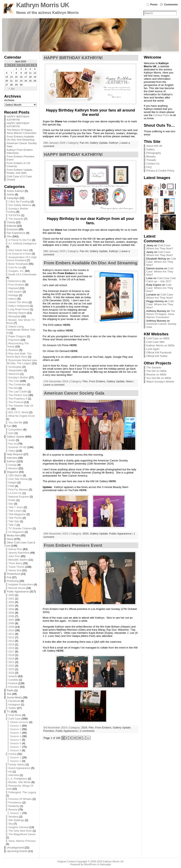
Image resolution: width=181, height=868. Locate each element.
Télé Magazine (17, 514)
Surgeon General (18, 827)
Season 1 (16, 726)
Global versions (19, 722)
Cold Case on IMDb (158, 338)
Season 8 (16, 750)
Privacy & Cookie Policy (160, 171)
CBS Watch (15, 475)
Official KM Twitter (157, 356)
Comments (171, 4)
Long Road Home (19, 309)
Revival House (17, 588)
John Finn (14, 556)
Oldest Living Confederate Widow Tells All (20, 330)
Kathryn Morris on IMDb (160, 345)
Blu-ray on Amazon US (108, 372)
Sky (11, 824)
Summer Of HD (17, 447)
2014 (11, 644)
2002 (11, 602)
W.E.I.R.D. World (18, 412)
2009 (11, 627)
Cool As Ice (15, 267)
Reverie (13, 810)
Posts (154, 4)
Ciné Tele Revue (18, 479)
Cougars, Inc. (16, 271)
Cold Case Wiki (155, 342)
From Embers (16, 285)
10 (74, 738)
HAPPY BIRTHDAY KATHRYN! (18, 118)
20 (79, 738)
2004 (11, 609)
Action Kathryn (15, 191)
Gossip (12, 465)
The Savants (16, 219)
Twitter (12, 708)
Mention (13, 468)
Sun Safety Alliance (20, 205)
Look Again (153, 349)
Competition (15, 430)
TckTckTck (14, 215)
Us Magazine (16, 532)
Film (9, 236)
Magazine (12, 472)
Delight (12, 482)
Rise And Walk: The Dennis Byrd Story (19, 355)
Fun (9, 426)
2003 (11, 606)
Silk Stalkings (16, 820)
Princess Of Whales (20, 799)
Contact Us (153, 164)
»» (88, 738)
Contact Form (161, 115)
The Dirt (13, 388)
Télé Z (12, 525)
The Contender (17, 384)
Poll (9, 577)
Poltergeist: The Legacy (22, 792)
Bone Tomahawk (18, 264)
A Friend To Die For (20, 240)
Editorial (11, 226)
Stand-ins (14, 374)
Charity (11, 222)
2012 (11, 637)
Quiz (11, 433)
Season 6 (16, 743)
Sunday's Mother (18, 377)
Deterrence (15, 281)
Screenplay (15, 367)
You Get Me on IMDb (159, 378)
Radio (10, 690)
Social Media (14, 697)
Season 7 (16, 747)
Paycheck (14, 340)
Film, (86, 381)
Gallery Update (15, 437)
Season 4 (16, 736)
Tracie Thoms (16, 567)
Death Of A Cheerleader (22, 274)
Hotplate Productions (21, 584)
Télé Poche (15, 518)
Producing (13, 581)
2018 (11, 655)
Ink (10, 772)
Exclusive (12, 229)
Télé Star (14, 521)
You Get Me (15, 422)
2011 (11, 634)
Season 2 (16, 729)
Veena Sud (15, 570)
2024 (11, 673)
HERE (67, 325)
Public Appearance (18, 592)
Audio (12, 440)
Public (12, 500)
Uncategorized (15, 848)
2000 (11, 595)
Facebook (14, 701)
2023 (11, 669)
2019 (11, 659)
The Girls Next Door (20, 831)
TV (8, 712)
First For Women (18, 490)
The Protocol (16, 402)
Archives (9, 100)
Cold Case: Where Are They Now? (160, 247)
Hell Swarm (15, 292)
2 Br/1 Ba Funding (19, 202)
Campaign (13, 198)
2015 (11, 648)
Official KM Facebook (159, 352)
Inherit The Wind (18, 302)
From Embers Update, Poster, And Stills (20, 171)
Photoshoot (13, 574)
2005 (11, 613)
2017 (11, 652)
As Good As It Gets (20, 254)
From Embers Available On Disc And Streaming (20, 138)
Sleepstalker (16, 370)
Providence (15, 802)
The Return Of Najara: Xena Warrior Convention (22, 131)
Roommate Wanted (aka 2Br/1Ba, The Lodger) (21, 362)
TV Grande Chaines (20, 528)
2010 (11, 630)
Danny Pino (15, 549)
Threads (151, 160)
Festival (13, 683)
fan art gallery (105, 130)
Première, (49, 731)
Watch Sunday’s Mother (160, 382)
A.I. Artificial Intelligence (22, 243)
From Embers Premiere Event (73, 545)
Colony (12, 754)
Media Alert (13, 535)
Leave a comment (54, 385)
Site (9, 694)
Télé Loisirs (15, 511)
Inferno (12, 299)
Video (12, 451)
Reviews (13, 350)
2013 (11, 641)
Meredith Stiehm (18, 560)
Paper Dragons (17, 336)
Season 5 (16, 740)
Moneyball (14, 316)
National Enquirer (19, 497)
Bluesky (151, 156)
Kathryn (11, 461)
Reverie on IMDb (156, 375)
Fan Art (13, 444)
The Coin (14, 381)
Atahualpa (105, 864)
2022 (11, 666)
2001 (11, 599)
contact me (128, 136)
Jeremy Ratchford (19, 553)
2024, (86, 534)
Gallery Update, (99, 143)
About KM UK (154, 146)
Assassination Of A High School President (21, 259)
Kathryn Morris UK (43, 5)
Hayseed (14, 288)
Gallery (151, 149)
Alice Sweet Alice (18, 250)
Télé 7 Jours (16, 507)
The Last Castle (18, 392)
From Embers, (98, 381)
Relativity (14, 806)
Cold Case (15, 719)
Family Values (17, 764)
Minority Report (17, 313)
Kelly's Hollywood (19, 306)
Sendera (13, 817)
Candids (13, 680)
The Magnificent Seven (22, 834)
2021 (11, 662)
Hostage (13, 295)
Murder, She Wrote (19, 782)
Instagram (14, 704)
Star (11, 504)
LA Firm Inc (15, 493)
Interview (12, 458)
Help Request (15, 454)
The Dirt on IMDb (156, 371)
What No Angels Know (22, 416)
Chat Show (15, 715)
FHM (11, 486)
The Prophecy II (18, 399)
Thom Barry (15, 563)
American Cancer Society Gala (74, 393)
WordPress (90, 864)
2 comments (87, 731)
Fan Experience (16, 233)
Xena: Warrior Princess (22, 841)
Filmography (154, 153)
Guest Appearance (19, 768)
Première (14, 687)
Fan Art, (85, 143)
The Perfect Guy (18, 395)
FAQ (149, 167)
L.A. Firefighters (18, 779)
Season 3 (16, 733)
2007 (11, 620)
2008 (11, 623)
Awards (13, 676)
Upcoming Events (17, 851)
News (10, 539)
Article (10, 194)
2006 (11, 616)
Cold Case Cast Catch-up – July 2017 (161, 280)
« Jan (12, 89)
